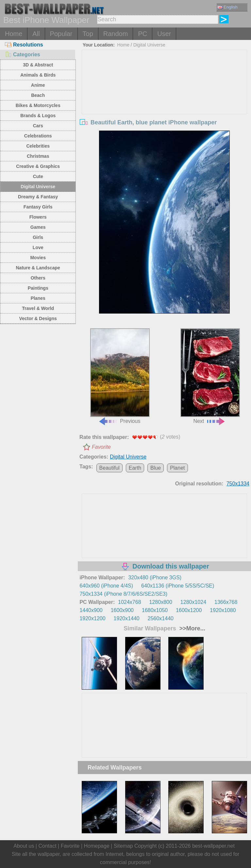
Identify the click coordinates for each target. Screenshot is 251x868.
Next (210, 376)
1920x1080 (223, 610)
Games (38, 227)
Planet (177, 468)
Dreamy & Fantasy (38, 197)
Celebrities (38, 146)
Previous (120, 376)
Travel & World (38, 308)
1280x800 (161, 602)
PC (142, 34)
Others (38, 278)
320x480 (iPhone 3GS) (155, 578)
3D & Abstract (38, 65)
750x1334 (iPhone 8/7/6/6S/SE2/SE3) (123, 594)
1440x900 (91, 610)
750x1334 (238, 484)
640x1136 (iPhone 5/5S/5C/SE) (178, 586)
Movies (38, 258)
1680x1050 (155, 610)
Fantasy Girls (38, 207)
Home (14, 34)
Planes (38, 298)
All (36, 34)
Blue (156, 468)
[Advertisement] (165, 99)
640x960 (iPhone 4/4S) (106, 586)
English (227, 7)
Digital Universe (38, 187)
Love (38, 247)
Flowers (38, 217)
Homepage (97, 846)
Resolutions (24, 45)
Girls (38, 237)
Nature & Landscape (38, 268)
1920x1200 (92, 618)
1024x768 (129, 602)
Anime (38, 85)
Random (116, 34)
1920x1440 (127, 618)
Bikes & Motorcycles (38, 105)
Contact (47, 846)
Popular (61, 34)
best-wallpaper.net (213, 846)
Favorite (101, 447)
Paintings (38, 288)
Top (88, 34)
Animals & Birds (38, 75)
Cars (38, 126)
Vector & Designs (38, 318)
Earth (135, 468)
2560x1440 (161, 618)
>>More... (192, 628)
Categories (23, 54)
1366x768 (226, 602)
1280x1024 (193, 602)
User (164, 34)
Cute (38, 176)
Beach (38, 95)
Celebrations (38, 136)
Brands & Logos (38, 116)
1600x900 (122, 610)
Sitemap (123, 846)
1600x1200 (189, 610)
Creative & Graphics (38, 166)
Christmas (38, 156)
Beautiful (109, 468)
